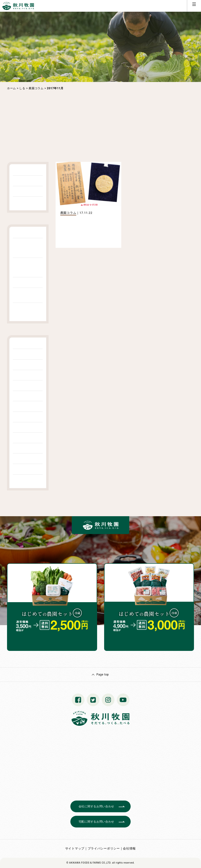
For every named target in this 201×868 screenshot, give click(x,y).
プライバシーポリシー (104, 848)
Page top (103, 675)
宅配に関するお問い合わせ (96, 822)
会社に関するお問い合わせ (96, 806)
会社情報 (129, 848)
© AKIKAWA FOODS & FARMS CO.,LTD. (89, 863)
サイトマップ (75, 848)
